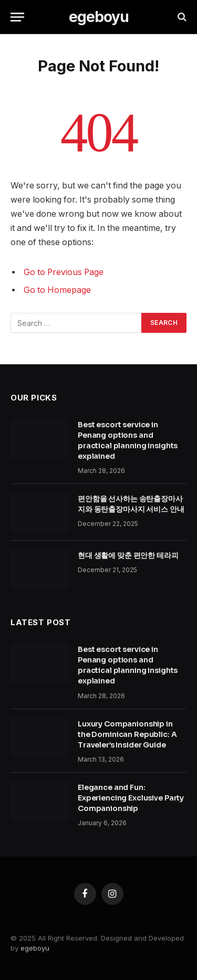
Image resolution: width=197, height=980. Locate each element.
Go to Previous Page (64, 272)
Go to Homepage (57, 290)
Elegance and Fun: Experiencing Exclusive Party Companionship (131, 798)
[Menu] (17, 17)
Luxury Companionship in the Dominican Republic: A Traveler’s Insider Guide (127, 734)
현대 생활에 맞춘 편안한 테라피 (128, 555)
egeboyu (35, 948)
